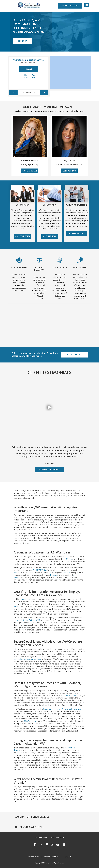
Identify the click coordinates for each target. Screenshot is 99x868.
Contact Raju (69, 171)
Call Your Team (23, 236)
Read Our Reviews (49, 469)
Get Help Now (49, 236)
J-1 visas (54, 575)
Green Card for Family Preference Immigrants (62, 709)
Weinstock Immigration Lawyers (29, 60)
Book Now (23, 41)
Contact (68, 857)
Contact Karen (30, 171)
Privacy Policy (33, 857)
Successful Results (77, 234)
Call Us (29, 69)
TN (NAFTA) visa (40, 570)
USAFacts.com (30, 721)
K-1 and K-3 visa (73, 695)
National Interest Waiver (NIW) (27, 620)
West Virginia (49, 838)
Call (33, 76)
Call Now (75, 355)
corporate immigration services (27, 659)
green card (27, 599)
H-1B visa (68, 559)
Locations (39, 838)
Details (25, 76)
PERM (16, 607)
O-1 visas (66, 573)
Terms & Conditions (52, 857)
